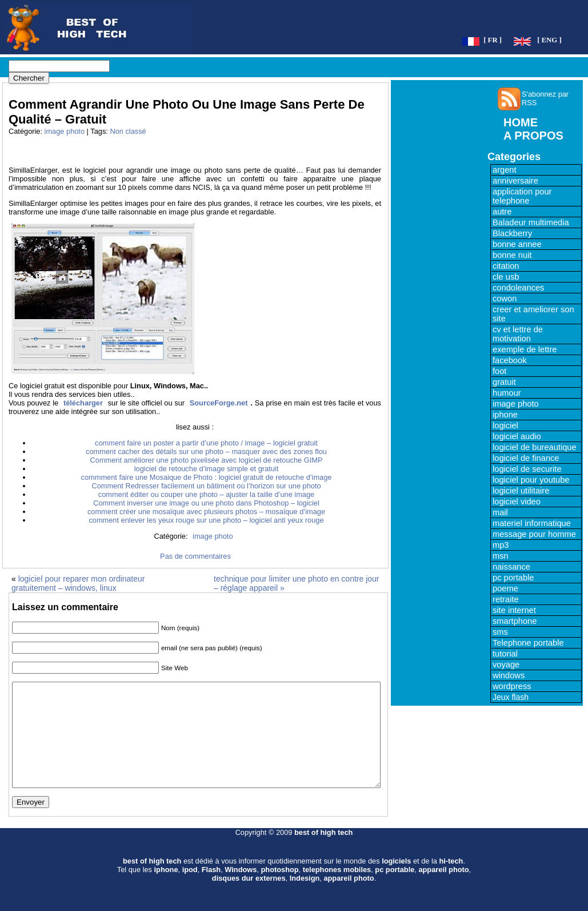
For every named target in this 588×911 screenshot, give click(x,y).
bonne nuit (512, 255)
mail (500, 512)
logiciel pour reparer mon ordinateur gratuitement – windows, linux (78, 583)
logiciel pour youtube (531, 480)
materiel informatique (532, 523)
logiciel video (517, 502)
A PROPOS (533, 136)
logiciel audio (517, 436)
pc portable (513, 578)
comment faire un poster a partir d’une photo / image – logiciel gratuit (206, 443)
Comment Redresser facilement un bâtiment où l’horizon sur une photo (206, 486)
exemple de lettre (525, 349)
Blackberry (512, 233)
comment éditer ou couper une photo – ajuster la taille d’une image (206, 494)
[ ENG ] (549, 40)
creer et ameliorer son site (533, 314)
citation (506, 266)
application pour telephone (522, 196)
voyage (506, 665)
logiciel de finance (526, 458)
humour (507, 393)
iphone (505, 415)
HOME (521, 122)
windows (509, 675)
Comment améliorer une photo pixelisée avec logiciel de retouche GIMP (207, 460)
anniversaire (515, 181)
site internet (514, 610)
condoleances (518, 288)
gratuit (504, 382)
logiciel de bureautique (535, 447)
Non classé (128, 131)
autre (502, 212)
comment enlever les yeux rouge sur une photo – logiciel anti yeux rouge (206, 520)
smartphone (515, 621)
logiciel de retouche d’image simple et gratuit (207, 469)
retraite (506, 599)
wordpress (512, 686)
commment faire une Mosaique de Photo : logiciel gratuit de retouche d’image (207, 477)
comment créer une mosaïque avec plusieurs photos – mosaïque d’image (206, 512)
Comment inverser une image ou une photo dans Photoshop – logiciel (206, 503)
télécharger (83, 403)
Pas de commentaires (195, 556)
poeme (505, 588)
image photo (65, 131)
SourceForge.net (219, 403)
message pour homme (534, 534)
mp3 (501, 545)
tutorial (505, 654)
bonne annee (517, 244)
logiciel (505, 425)
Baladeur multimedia (531, 222)
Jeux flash (511, 697)
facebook (509, 360)
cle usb (506, 277)
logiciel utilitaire (521, 491)
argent (505, 170)
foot (499, 371)
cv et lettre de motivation (518, 334)
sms (500, 632)
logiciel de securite (527, 469)
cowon (505, 299)
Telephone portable (528, 643)
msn (501, 556)
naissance (511, 567)
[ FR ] (493, 40)
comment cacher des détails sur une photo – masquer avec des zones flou (206, 451)
